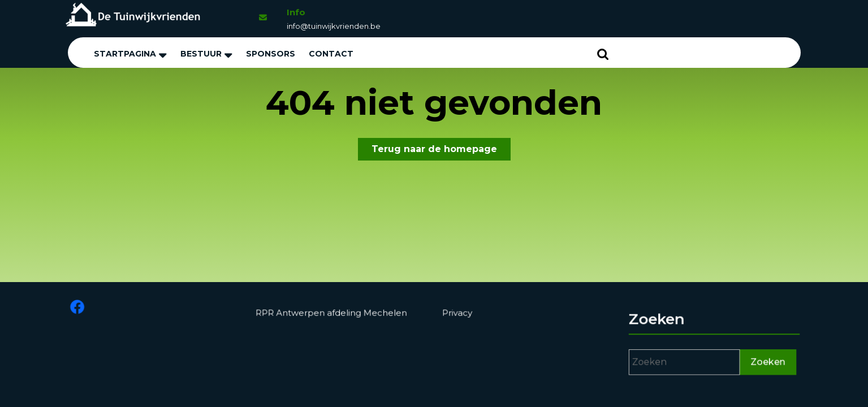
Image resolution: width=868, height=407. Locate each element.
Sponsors (271, 54)
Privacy (458, 313)
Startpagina (125, 54)
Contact (331, 54)
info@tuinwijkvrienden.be (334, 26)
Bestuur (201, 54)
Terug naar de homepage (441, 151)
